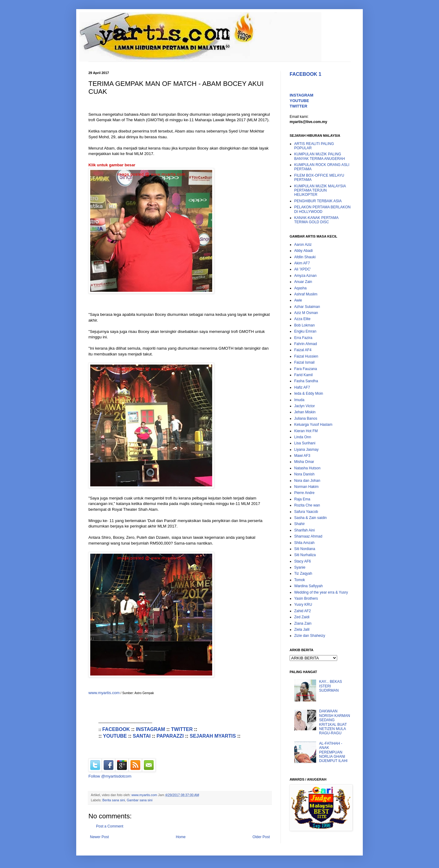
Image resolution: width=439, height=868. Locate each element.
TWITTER (182, 729)
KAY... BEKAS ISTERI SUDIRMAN (331, 686)
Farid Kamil (303, 375)
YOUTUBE (115, 736)
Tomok (300, 580)
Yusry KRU (303, 605)
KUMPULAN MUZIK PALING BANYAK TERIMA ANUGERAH (319, 156)
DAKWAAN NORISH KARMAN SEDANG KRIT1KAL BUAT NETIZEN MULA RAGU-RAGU (335, 722)
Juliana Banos (306, 418)
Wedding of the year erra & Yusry (321, 592)
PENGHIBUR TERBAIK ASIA (318, 201)
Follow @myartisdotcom (110, 776)
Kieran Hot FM (306, 431)
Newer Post (99, 837)
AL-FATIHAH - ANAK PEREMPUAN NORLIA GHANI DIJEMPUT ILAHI (333, 752)
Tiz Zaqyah (303, 573)
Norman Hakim (306, 487)
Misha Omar (304, 462)
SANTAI (142, 736)
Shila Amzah (304, 543)
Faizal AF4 (303, 350)
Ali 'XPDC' (303, 269)
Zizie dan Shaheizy (310, 636)
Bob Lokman (304, 325)
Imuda (299, 400)
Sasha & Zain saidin (311, 518)
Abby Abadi (303, 251)
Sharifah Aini (304, 530)
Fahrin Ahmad (306, 344)
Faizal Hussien (306, 356)
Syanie (300, 567)
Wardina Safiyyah (309, 586)
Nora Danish (304, 474)
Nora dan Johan (307, 481)
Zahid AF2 (303, 611)
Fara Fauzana (306, 369)
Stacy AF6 (303, 561)
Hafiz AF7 (302, 387)
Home (181, 837)
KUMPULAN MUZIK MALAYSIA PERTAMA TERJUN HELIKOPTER (320, 191)
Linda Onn (303, 437)
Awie (298, 300)
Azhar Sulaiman (307, 307)
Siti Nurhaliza (305, 555)
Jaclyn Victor (305, 406)
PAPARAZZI (170, 736)
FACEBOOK (116, 729)
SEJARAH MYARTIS (213, 736)
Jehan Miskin (305, 412)
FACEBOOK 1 (305, 74)
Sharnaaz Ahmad (308, 536)
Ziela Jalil (302, 630)
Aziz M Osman (306, 313)
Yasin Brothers (306, 598)
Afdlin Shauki (305, 257)
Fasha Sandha (306, 381)
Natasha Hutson (307, 468)
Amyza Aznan (305, 276)
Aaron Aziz (303, 245)
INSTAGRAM (151, 729)
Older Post (261, 837)
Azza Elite (302, 319)
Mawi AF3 (302, 456)
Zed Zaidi (302, 617)
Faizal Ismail (304, 362)
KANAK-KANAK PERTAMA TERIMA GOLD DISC (316, 220)
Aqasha (300, 288)
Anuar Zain (303, 282)
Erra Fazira (303, 338)
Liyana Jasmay (306, 450)
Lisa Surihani (305, 443)
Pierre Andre (304, 493)
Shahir (300, 524)
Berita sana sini (114, 800)
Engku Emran (305, 331)
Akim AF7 (302, 263)
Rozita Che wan (307, 505)
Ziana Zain (303, 623)
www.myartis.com (104, 693)
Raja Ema (302, 499)
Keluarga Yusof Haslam (313, 425)
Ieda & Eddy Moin (309, 393)
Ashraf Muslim (306, 294)
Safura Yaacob (306, 512)
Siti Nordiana (305, 549)
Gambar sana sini (140, 800)
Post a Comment (110, 826)
